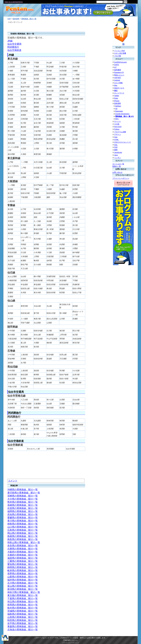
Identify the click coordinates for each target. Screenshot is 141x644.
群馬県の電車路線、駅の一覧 (23, 605)
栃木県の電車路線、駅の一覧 (23, 608)
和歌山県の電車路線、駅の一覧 (24, 542)
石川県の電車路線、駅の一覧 (23, 583)
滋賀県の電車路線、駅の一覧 (23, 558)
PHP (116, 147)
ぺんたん (74, 640)
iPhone (117, 101)
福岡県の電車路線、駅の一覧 (23, 511)
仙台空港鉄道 (14, 50)
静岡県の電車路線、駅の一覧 (23, 567)
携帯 (116, 150)
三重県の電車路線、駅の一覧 (23, 561)
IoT (115, 67)
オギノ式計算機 (120, 53)
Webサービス (119, 88)
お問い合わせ (117, 172)
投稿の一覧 (117, 166)
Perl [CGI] (118, 127)
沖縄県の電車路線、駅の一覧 (23, 490)
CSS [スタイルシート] (122, 142)
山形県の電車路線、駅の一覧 (23, 617)
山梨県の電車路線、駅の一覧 (23, 577)
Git (116, 109)
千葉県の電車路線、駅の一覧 (23, 598)
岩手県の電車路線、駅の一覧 (23, 623)
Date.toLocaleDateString (14, 2)
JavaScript (118, 152)
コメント (13, 481)
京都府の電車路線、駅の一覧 (23, 555)
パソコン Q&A (120, 51)
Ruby (116, 98)
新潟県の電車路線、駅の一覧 (23, 589)
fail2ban (118, 106)
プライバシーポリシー (121, 178)
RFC (117, 119)
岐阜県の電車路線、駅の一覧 (23, 570)
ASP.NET (118, 78)
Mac (116, 85)
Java (116, 155)
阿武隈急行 (13, 47)
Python (117, 129)
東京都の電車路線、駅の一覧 (23, 595)
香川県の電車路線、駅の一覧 (23, 521)
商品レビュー (119, 75)
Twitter (117, 96)
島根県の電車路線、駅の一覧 (23, 536)
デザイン (118, 134)
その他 (117, 124)
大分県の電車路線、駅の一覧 (23, 499)
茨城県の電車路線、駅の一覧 (23, 611)
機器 (116, 91)
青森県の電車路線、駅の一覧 (23, 626)
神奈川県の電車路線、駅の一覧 (24, 592)
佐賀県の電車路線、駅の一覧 (23, 508)
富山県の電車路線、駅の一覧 (23, 586)
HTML (116, 140)
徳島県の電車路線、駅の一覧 (23, 524)
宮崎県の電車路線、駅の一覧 (23, 496)
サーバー (118, 121)
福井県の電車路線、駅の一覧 (23, 580)
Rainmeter (119, 111)
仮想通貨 (118, 70)
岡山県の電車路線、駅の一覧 (23, 533)
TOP (9, 19)
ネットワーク (119, 93)
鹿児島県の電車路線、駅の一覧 (24, 493)
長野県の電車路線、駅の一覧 (23, 574)
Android (117, 80)
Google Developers (122, 114)
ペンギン (118, 158)
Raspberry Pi (119, 72)
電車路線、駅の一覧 (29, 19)
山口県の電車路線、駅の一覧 (23, 527)
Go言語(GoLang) (120, 62)
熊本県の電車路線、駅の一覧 (23, 502)
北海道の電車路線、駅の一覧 (23, 630)
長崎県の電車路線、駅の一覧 (23, 505)
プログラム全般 (120, 132)
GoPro (117, 65)
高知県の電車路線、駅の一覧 (23, 514)
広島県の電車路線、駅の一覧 (23, 530)
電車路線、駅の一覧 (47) (124, 116)
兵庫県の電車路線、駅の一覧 (23, 549)
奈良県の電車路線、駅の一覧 (23, 546)
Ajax (116, 137)
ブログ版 (118, 56)
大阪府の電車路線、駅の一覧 (23, 552)
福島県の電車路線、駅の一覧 (23, 614)
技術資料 (16, 19)
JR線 (10, 41)
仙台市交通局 (14, 44)
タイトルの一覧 (118, 164)
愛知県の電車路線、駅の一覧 (23, 564)
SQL (116, 145)
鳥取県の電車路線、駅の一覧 (23, 539)
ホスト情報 (118, 83)
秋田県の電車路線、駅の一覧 (23, 620)
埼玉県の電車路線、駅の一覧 (23, 602)
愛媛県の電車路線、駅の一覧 (23, 518)
